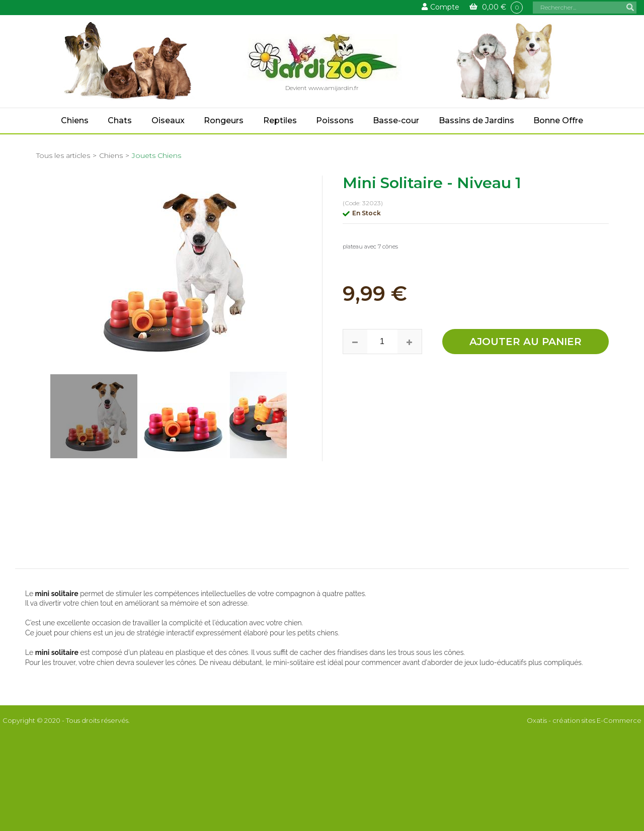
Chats (120, 120)
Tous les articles (63, 155)
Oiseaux (168, 120)
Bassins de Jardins (476, 120)
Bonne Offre (558, 120)
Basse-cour (396, 120)
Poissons (335, 120)
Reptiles (280, 120)
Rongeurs (224, 120)
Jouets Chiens (156, 155)
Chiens (75, 120)
